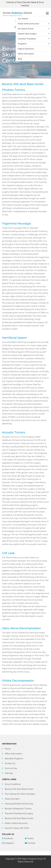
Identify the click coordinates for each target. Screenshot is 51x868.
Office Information (26, 54)
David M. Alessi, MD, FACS (17, 828)
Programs (22, 44)
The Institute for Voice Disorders (20, 794)
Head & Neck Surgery (27, 34)
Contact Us (10, 763)
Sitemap (9, 773)
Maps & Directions (26, 49)
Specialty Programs (14, 759)
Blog (20, 59)
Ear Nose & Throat (26, 29)
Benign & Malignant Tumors (18, 809)
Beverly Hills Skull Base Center (19, 789)
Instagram (8, 843)
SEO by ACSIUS (25, 864)
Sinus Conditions (13, 784)
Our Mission (23, 19)
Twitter (29, 838)
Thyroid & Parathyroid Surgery (19, 813)
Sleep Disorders (12, 799)
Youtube (30, 843)
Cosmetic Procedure (27, 39)
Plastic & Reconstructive (28, 24)
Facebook (7, 838)
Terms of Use (11, 768)
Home (8, 749)
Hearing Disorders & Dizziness (19, 804)
